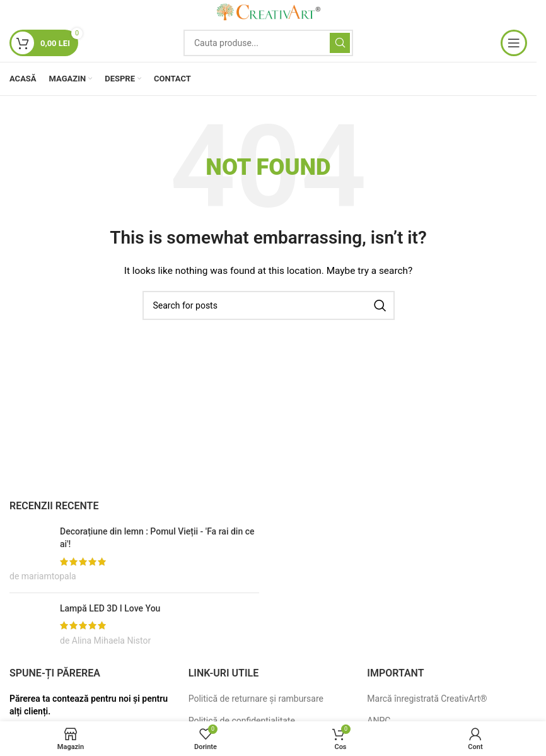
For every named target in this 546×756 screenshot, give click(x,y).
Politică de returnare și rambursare (256, 699)
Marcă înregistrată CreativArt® (427, 699)
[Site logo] (269, 11)
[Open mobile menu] (514, 43)
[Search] (268, 43)
